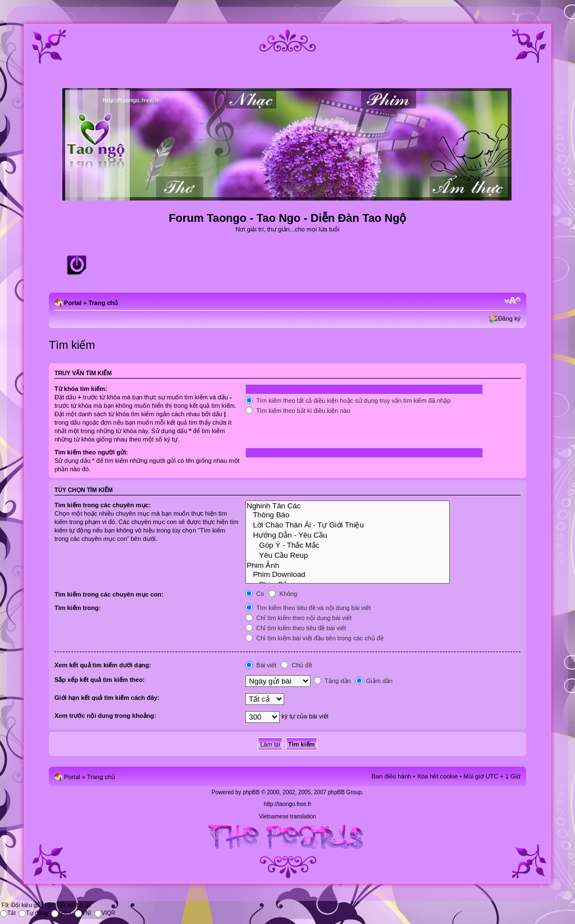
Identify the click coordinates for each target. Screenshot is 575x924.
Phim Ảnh (348, 565)
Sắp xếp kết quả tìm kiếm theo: (100, 680)
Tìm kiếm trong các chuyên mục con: (109, 594)
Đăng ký (509, 318)
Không (283, 594)
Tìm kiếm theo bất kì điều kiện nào (298, 411)
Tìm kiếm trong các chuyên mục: (102, 505)
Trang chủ (103, 303)
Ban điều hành (392, 776)
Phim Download (348, 575)
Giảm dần (374, 681)
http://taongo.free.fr (288, 804)
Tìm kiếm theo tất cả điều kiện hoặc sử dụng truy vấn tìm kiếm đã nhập (348, 400)
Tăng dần (332, 681)
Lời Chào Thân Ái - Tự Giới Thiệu (348, 525)
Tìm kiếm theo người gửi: (91, 452)
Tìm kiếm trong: (77, 608)
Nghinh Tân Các (348, 506)
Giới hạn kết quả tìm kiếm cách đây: (107, 698)
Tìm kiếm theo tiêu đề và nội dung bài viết (308, 608)
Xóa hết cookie (438, 776)
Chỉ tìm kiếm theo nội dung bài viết (298, 618)
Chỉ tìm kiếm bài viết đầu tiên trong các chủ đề (314, 638)
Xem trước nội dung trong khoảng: (105, 716)
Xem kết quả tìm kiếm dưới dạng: (103, 665)
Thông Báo (348, 515)
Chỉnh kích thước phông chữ (512, 301)
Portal (73, 303)
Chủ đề (296, 665)
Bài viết (261, 665)
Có (255, 594)
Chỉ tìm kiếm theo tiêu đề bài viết (296, 628)
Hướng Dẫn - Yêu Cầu (348, 535)
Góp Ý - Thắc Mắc (348, 545)
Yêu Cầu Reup (348, 555)
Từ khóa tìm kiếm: (81, 389)
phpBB (251, 792)
